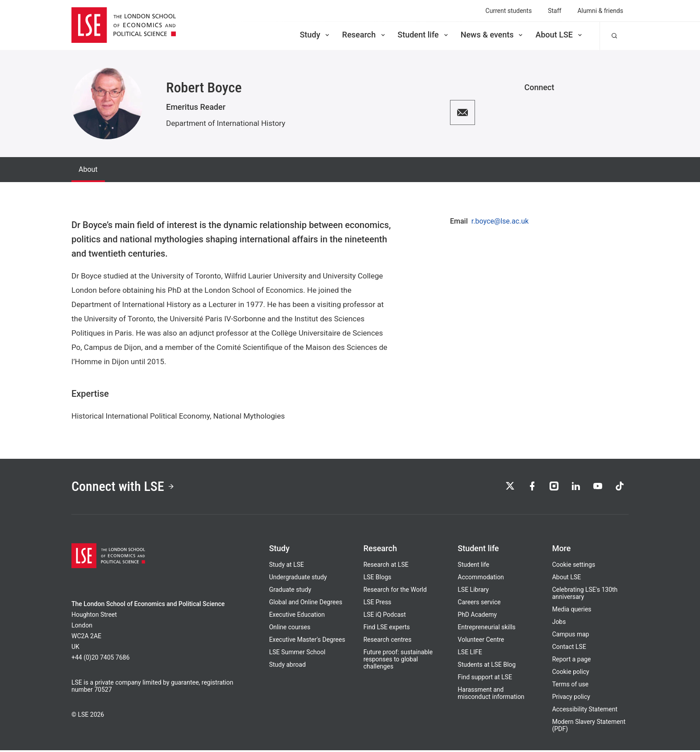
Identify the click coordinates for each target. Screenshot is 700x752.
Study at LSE (287, 566)
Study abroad (287, 666)
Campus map (571, 636)
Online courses (290, 629)
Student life (424, 35)
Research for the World (395, 591)
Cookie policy (571, 673)
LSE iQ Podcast (385, 616)
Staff (554, 11)
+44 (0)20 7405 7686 (100, 659)
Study (315, 35)
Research (364, 35)
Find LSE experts (387, 629)
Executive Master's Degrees (307, 641)
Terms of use (571, 686)
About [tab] (88, 169)
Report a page (572, 661)
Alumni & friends (600, 11)
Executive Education (297, 616)
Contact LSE (569, 648)
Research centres (387, 641)
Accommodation (481, 579)
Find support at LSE (485, 679)
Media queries (572, 611)
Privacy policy (571, 698)
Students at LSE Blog (487, 666)
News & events (493, 35)
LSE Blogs (377, 579)
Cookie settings (574, 566)
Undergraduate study (298, 579)
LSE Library (473, 591)
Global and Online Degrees (306, 604)
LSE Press (377, 604)
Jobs (559, 623)
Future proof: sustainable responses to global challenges (398, 661)
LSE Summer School (297, 654)
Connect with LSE (126, 487)
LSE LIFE (470, 654)
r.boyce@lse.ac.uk (500, 221)
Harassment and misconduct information (491, 695)
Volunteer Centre (481, 641)
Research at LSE (386, 566)
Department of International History (226, 123)
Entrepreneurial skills (486, 629)
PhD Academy (477, 616)
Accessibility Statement (585, 711)
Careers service (479, 604)
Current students (508, 11)
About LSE (559, 35)
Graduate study (290, 591)
